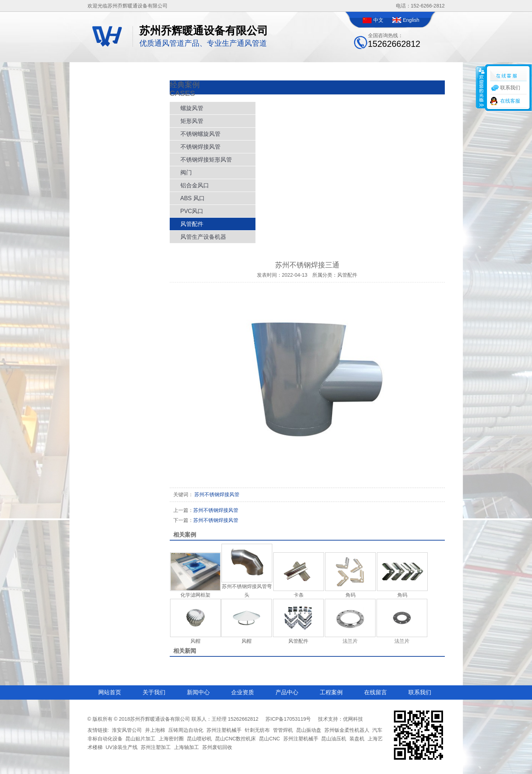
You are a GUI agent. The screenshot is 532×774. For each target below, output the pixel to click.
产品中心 (287, 692)
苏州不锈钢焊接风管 (206, 510)
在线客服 (510, 101)
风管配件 (192, 224)
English (411, 20)
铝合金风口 (195, 185)
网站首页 (110, 692)
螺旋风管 (192, 108)
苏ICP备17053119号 (288, 719)
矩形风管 (192, 121)
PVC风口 (192, 211)
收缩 (481, 87)
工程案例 (331, 692)
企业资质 (243, 692)
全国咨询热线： (394, 41)
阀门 (186, 172)
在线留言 (376, 692)
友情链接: (98, 730)
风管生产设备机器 (203, 237)
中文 (378, 20)
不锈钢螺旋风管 (200, 134)
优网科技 (353, 719)
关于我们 (154, 692)
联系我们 (420, 692)
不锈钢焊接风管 (200, 147)
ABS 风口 (193, 198)
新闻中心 (198, 692)
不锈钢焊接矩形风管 (206, 160)
